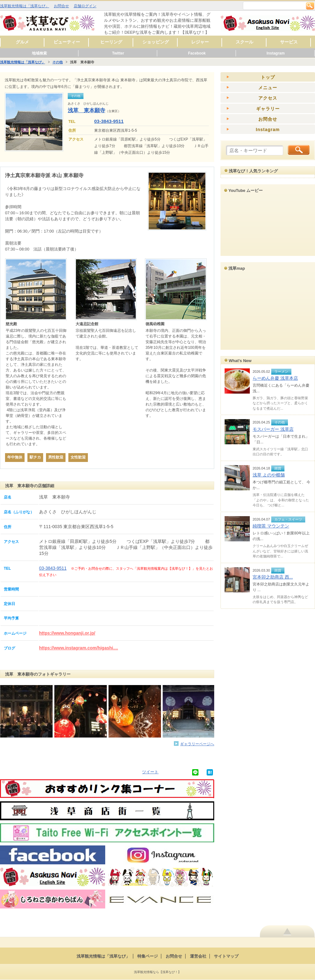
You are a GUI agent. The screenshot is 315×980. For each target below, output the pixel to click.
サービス (289, 42)
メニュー (268, 88)
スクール (244, 42)
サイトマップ (226, 956)
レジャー (200, 42)
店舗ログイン (85, 6)
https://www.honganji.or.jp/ (67, 633)
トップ (268, 77)
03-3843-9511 (109, 121)
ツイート (150, 772)
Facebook (197, 53)
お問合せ (61, 6)
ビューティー (67, 42)
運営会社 (198, 956)
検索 (310, 6)
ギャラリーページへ (197, 744)
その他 (57, 62)
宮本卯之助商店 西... (273, 577)
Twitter (118, 53)
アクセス (268, 98)
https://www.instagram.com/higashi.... (79, 648)
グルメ (22, 42)
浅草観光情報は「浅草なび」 (25, 6)
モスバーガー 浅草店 (273, 429)
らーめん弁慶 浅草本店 (275, 378)
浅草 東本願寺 (86, 110)
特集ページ (148, 956)
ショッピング (156, 42)
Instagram (275, 53)
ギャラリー (268, 109)
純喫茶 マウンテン (271, 526)
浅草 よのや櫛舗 (269, 475)
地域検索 (39, 53)
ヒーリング (111, 42)
